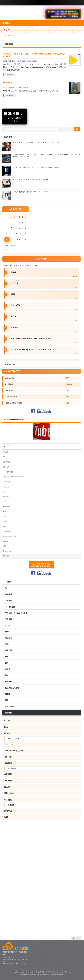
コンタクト (16, 283)
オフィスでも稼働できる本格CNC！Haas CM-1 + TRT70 (30, 192)
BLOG (7, 720)
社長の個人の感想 (10, 536)
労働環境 (11, 805)
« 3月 (6, 249)
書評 (5, 516)
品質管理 (6, 482)
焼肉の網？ (8, 82)
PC (4, 457)
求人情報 (8, 800)
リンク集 (8, 757)
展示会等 (6, 497)
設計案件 (35, 61)
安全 (5, 492)
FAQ (6, 727)
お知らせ (6, 467)
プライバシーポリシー (14, 751)
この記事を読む (9, 75)
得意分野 (6, 506)
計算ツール (7, 551)
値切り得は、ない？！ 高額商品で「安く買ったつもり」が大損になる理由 (36, 142)
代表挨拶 (8, 763)
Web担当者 (12, 768)
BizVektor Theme (42, 863)
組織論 (6, 541)
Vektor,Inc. (53, 863)
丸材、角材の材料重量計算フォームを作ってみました (32, 339)
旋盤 (5, 511)
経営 (5, 546)
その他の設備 (21, 61)
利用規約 (8, 780)
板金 (20, 87)
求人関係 (6, 531)
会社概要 (15, 328)
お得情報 (6, 462)
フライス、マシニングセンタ (14, 477)
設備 (13, 294)
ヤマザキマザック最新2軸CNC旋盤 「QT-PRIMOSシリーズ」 (32, 180)
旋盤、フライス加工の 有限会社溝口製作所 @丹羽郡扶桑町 (39, 860)
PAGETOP (76, 827)
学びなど (29, 61)
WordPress (32, 863)
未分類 (6, 521)
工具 (5, 502)
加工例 (14, 316)
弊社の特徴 (15, 305)
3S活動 (6, 452)
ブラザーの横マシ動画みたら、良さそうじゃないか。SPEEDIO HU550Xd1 (36, 167)
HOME (14, 272)
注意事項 (8, 811)
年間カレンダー (14, 738)
